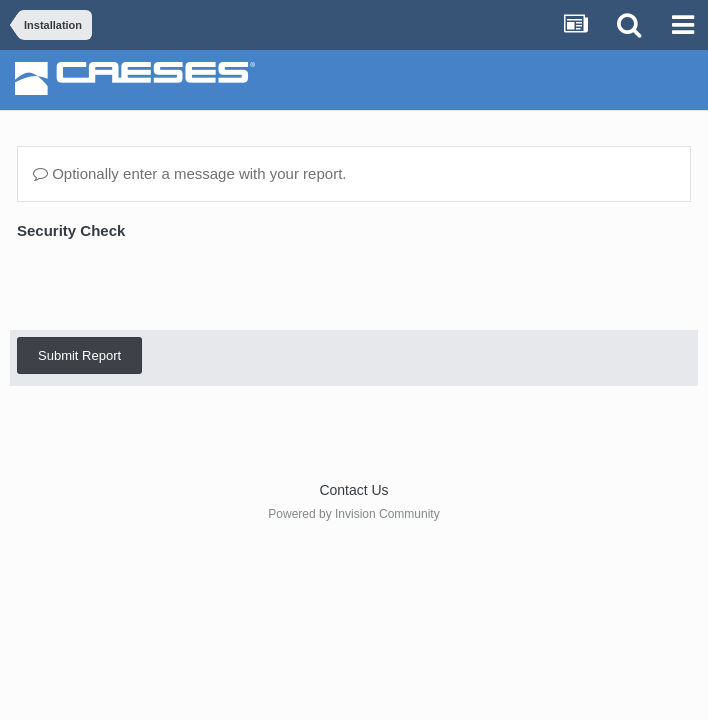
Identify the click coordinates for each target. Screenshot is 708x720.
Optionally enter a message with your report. (189, 173)
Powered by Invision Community (353, 514)
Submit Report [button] (79, 277)
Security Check (71, 230)
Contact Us (353, 490)
